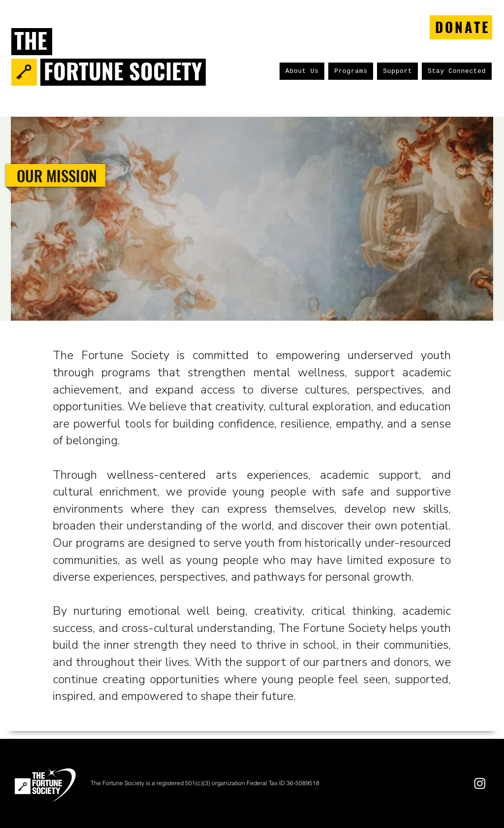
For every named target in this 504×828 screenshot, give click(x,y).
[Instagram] (480, 783)
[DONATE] (461, 27)
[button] (302, 71)
